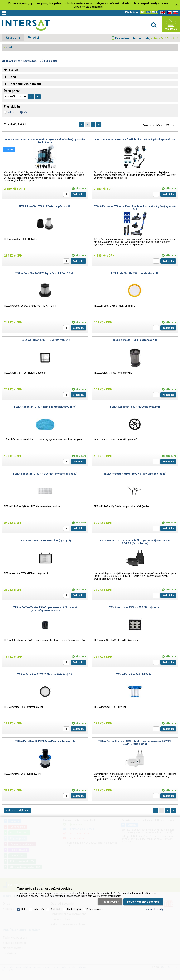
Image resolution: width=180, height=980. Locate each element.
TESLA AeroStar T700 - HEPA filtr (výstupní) (45, 540)
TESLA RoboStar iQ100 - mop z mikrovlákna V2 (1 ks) (45, 407)
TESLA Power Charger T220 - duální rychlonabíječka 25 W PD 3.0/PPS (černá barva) (135, 542)
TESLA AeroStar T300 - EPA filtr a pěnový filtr (45, 206)
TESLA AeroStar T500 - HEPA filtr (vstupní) (135, 407)
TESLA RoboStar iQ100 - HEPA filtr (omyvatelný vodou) (45, 474)
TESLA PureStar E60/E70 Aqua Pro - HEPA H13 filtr (45, 273)
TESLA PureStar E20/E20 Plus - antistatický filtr (45, 674)
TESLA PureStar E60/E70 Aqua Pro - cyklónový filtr (45, 741)
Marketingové (74, 909)
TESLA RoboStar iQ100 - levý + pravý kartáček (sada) (135, 474)
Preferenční (39, 909)
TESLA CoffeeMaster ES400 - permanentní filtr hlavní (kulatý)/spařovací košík (45, 609)
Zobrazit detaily (154, 909)
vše (26, 112)
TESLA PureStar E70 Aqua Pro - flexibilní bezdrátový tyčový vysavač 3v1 (135, 208)
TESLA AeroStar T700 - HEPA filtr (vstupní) (45, 340)
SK (175, 13)
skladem (12, 112)
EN (162, 13)
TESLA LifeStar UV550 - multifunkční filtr (135, 273)
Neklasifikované (95, 909)
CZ (168, 13)
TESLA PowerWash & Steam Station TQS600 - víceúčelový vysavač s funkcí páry (45, 141)
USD (155, 12)
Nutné (24, 909)
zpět (9, 47)
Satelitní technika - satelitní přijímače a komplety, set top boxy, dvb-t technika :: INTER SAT (26, 25)
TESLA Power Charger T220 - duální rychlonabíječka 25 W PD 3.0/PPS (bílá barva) (135, 742)
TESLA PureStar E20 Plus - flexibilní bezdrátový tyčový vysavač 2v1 (135, 139)
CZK (143, 12)
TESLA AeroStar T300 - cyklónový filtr (135, 340)
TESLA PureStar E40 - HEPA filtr (135, 674)
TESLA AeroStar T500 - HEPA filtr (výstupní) (135, 607)
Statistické (56, 909)
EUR (149, 12)
